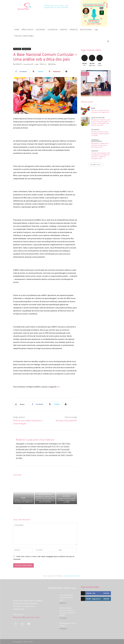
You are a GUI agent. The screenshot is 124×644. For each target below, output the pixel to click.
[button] (108, 42)
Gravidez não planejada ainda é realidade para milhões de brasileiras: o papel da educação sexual (101, 155)
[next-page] (19, 508)
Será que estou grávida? (66, 420)
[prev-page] (15, 508)
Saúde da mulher (45, 494)
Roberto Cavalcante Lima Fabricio (31, 64)
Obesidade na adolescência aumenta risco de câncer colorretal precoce (100, 145)
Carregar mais (96, 164)
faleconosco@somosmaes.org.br (26, 624)
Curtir (106, 593)
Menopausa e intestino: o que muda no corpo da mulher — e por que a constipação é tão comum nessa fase (45, 499)
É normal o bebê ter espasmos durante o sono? (66, 597)
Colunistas (17, 49)
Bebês (23, 498)
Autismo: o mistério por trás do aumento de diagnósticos (24, 501)
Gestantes (66, 496)
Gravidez (95, 151)
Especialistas (26, 49)
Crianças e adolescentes (97, 140)
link (58, 387)
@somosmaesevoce (72, 576)
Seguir (106, 599)
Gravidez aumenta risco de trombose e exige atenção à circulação (67, 500)
